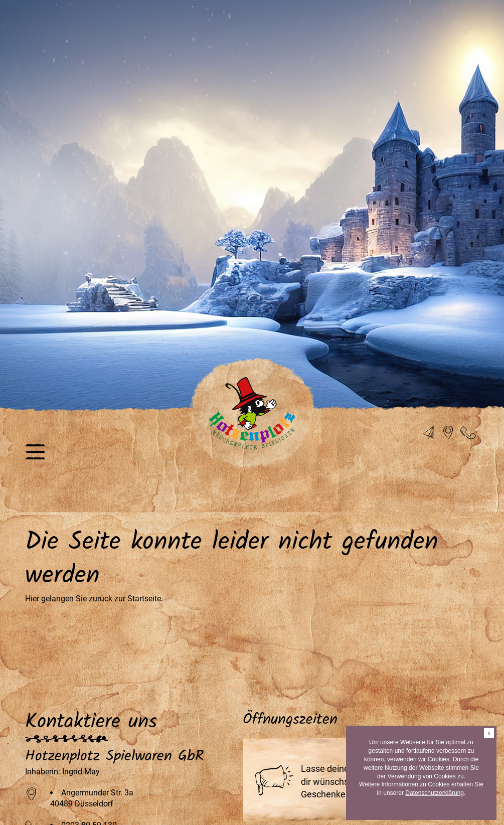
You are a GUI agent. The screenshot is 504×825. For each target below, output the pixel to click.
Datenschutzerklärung (435, 793)
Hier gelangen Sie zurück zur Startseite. (94, 599)
